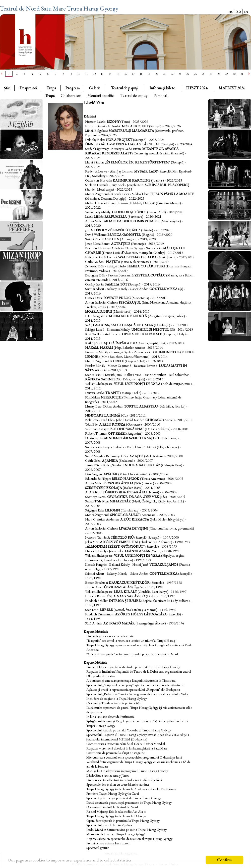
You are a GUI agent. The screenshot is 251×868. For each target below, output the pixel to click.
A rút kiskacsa (135, 519)
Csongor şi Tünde (129, 212)
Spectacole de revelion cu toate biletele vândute (118, 784)
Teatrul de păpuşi (134, 96)
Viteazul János (164, 564)
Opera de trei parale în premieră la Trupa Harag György (123, 821)
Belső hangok (125, 479)
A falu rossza (112, 424)
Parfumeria (116, 216)
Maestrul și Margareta (131, 131)
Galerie (95, 88)
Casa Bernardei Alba (137, 257)
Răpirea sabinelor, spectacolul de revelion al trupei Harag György (129, 839)
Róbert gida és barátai (125, 492)
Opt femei (117, 433)
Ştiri (7, 88)
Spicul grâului (125, 515)
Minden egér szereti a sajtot (132, 438)
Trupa (51, 88)
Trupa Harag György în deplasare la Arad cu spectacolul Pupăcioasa (131, 789)
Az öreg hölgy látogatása (141, 614)
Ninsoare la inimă (103, 415)
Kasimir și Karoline (132, 180)
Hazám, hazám (99, 348)
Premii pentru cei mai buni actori (108, 843)
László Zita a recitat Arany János (108, 775)
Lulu (151, 447)
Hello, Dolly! (142, 203)
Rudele (117, 361)
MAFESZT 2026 (232, 88)
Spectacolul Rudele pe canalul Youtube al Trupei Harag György (129, 730)
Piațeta (113, 262)
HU (231, 12)
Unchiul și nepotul (150, 329)
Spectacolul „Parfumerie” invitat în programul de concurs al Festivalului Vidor (137, 694)
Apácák (110, 474)
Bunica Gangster (124, 235)
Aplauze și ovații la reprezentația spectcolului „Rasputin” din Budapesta (133, 689)
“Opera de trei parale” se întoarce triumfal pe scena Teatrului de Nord (132, 654)
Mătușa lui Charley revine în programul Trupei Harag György (127, 771)
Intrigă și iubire (125, 601)
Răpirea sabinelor (103, 379)
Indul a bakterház (142, 465)
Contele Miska (163, 289)
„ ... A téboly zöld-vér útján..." (113, 230)
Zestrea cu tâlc (150, 275)
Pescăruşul (130, 302)
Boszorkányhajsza (123, 483)
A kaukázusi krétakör (128, 583)
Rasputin (110, 239)
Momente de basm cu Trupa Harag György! (116, 834)
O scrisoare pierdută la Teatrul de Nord (112, 807)
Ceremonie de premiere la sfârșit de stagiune (116, 753)
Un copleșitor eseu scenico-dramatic (110, 636)
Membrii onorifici (101, 96)
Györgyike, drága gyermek (133, 497)
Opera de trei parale (142, 334)
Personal (160, 96)
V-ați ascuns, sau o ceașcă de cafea (119, 325)
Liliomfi (112, 510)
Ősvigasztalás (118, 587)
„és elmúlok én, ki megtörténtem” (137, 162)
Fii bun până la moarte (172, 194)
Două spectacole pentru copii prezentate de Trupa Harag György (129, 802)
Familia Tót (117, 284)
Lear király (125, 592)
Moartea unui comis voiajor (132, 221)
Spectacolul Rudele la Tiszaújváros (109, 825)
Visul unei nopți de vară (137, 384)
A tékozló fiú (120, 537)
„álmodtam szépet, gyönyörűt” (115, 546)
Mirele (106, 610)
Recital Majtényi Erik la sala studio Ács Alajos (116, 812)
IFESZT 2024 (197, 88)
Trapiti (112, 393)
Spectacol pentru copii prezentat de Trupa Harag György (124, 798)
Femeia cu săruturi (146, 266)
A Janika (110, 460)
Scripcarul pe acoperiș (167, 185)
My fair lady (146, 171)
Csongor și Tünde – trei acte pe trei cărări (114, 703)
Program (73, 88)
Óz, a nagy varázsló (126, 596)
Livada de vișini (133, 528)
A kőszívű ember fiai (119, 542)
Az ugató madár (119, 623)
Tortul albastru (141, 406)
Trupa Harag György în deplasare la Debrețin (116, 816)
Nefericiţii (111, 397)
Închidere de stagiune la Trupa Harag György (117, 699)
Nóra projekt (135, 126)
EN (246, 12)
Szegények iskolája (104, 488)
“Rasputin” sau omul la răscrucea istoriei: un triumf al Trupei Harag (131, 641)
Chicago (154, 420)
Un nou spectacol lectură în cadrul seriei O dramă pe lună (124, 780)
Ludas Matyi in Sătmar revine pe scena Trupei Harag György (127, 830)
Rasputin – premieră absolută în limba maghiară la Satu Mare (127, 748)
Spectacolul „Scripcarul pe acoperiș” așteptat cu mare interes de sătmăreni (135, 685)
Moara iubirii (99, 311)
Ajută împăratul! (120, 343)
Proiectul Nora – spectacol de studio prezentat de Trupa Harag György (133, 667)
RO (239, 12)
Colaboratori (71, 96)
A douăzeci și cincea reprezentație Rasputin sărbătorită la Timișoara (131, 680)
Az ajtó (136, 456)
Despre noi (28, 88)
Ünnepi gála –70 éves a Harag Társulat (122, 144)
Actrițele (121, 244)
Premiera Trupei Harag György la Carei (113, 793)
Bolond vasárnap (128, 429)
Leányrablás (137, 551)
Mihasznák (120, 501)
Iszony (113, 122)
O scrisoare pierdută (126, 316)
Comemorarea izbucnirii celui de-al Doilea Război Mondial (126, 744)
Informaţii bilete (162, 88)
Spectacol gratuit (98, 848)
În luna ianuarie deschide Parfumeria (110, 717)
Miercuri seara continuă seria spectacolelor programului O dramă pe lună (134, 757)
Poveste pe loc (117, 298)
